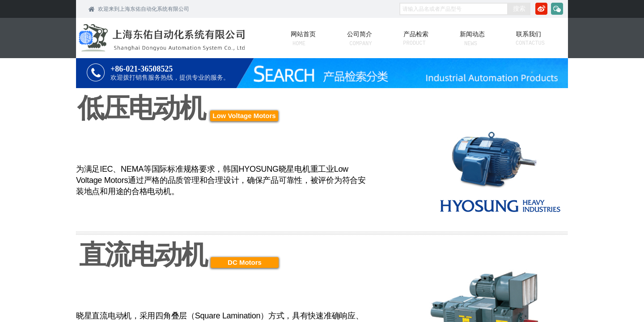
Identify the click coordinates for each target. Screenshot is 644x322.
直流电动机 (143, 255)
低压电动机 (141, 108)
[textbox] (454, 9)
